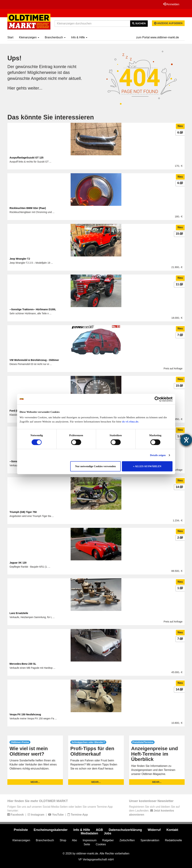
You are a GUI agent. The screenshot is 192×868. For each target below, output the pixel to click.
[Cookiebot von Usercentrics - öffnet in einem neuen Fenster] (157, 399)
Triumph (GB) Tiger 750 (23, 512)
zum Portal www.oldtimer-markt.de (158, 37)
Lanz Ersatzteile (19, 613)
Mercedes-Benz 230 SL (23, 664)
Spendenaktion (150, 840)
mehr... (35, 782)
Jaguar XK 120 (18, 563)
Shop (63, 840)
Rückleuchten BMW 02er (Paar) (28, 208)
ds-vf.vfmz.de (130, 422)
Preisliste (21, 830)
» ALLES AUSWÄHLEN (147, 466)
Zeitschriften (127, 840)
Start (10, 37)
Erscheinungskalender (51, 830)
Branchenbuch (55, 37)
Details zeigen (158, 455)
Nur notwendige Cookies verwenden (95, 466)
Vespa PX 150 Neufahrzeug (25, 714)
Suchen (139, 23)
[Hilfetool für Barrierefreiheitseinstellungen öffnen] (186, 440)
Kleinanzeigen (29, 37)
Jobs (108, 833)
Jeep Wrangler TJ (20, 259)
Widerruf (154, 830)
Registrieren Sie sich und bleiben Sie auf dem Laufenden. (154, 811)
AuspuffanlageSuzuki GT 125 (26, 158)
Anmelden (171, 4)
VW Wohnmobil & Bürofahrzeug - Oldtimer (34, 360)
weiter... (35, 88)
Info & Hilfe (79, 37)
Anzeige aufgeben (168, 23)
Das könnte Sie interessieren (51, 117)
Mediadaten (89, 833)
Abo (74, 840)
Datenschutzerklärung (125, 830)
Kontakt (172, 830)
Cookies (101, 844)
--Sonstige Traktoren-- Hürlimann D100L (33, 309)
